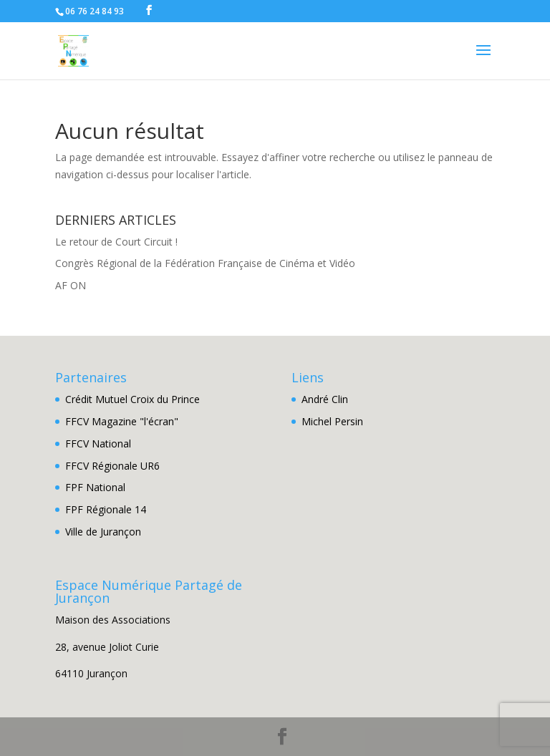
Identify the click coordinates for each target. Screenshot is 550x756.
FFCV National (98, 444)
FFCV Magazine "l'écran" (122, 421)
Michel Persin (332, 421)
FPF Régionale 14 (106, 509)
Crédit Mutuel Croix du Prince (132, 399)
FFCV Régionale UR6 (112, 466)
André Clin (325, 399)
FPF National (95, 487)
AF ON (71, 285)
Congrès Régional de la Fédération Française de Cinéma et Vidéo (205, 263)
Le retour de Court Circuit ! (116, 242)
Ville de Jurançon (103, 532)
